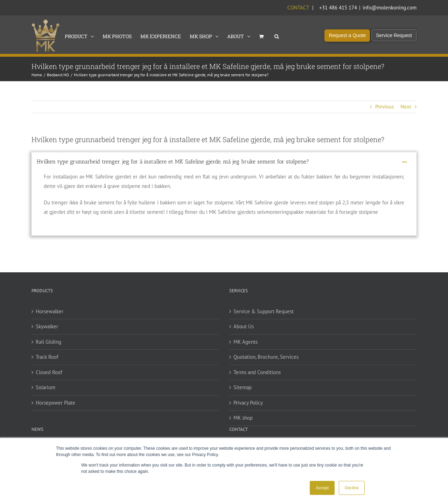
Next (406, 107)
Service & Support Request (264, 311)
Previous (384, 107)
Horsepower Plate (55, 403)
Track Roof (47, 357)
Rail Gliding (48, 342)
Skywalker (47, 326)
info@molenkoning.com (390, 8)
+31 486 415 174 (338, 8)
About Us (244, 326)
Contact (298, 8)
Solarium (45, 387)
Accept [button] (322, 488)
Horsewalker (50, 311)
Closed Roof (49, 372)
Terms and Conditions (257, 372)
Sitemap (243, 387)
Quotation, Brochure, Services (266, 357)
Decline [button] (352, 488)
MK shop (243, 418)
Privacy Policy (248, 403)
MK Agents (246, 342)
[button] (277, 36)
